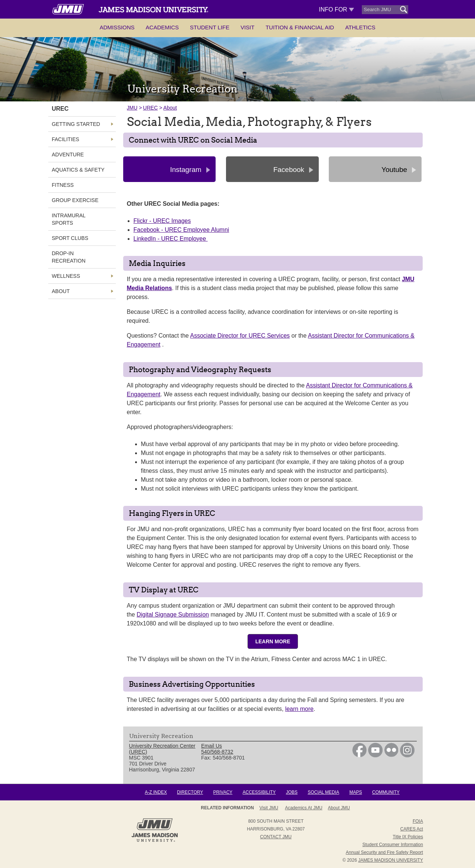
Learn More (273, 641)
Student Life (210, 27)
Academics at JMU (304, 808)
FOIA (418, 821)
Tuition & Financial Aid (300, 27)
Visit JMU (269, 808)
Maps (356, 792)
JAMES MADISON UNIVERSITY (391, 860)
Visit (248, 27)
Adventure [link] (68, 155)
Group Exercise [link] (75, 200)
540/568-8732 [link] (217, 752)
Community (386, 792)
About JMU (339, 808)
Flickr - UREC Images (162, 221)
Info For (336, 9)
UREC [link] (60, 109)
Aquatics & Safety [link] (78, 170)
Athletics (360, 27)
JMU (132, 108)
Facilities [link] (66, 139)
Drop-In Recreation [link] (69, 257)
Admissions (117, 27)
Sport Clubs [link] (70, 238)
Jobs (291, 792)
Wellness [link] (66, 276)
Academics (162, 27)
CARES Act (412, 829)
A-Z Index (156, 792)
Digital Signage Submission (173, 615)
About (170, 108)
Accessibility (259, 792)
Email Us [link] (212, 746)
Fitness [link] (63, 185)
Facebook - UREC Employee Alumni (181, 230)
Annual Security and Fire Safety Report (384, 852)
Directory (190, 792)
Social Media (323, 792)
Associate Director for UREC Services (240, 336)
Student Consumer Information (393, 845)
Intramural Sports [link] (69, 219)
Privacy (223, 792)
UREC (150, 108)
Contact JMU (276, 837)
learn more (299, 709)
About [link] (61, 291)
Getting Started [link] (76, 124)
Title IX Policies (408, 837)
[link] (359, 755)
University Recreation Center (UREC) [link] (162, 749)
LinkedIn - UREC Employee (171, 239)
